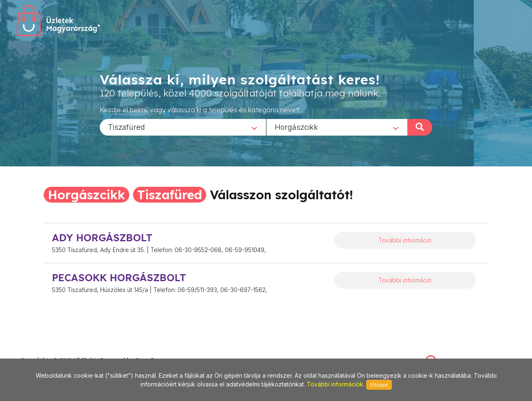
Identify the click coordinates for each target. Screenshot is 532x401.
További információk (335, 384)
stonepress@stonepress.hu (54, 351)
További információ (405, 240)
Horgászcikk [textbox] (296, 127)
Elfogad (379, 385)
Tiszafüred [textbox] (127, 127)
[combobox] (183, 127)
